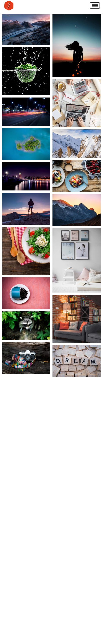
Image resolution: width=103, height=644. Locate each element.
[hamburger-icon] (95, 6)
